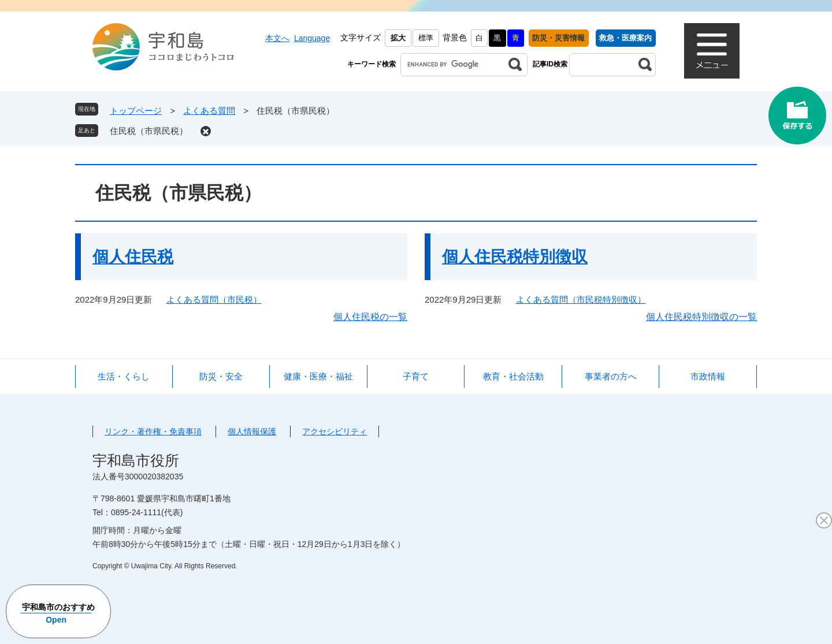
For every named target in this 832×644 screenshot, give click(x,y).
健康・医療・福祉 (318, 376)
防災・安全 (221, 376)
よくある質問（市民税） (214, 299)
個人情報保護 (252, 431)
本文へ (277, 38)
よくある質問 (209, 111)
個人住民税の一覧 (370, 317)
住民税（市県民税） (149, 131)
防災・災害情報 (558, 38)
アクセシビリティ (335, 431)
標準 (426, 38)
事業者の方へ (611, 376)
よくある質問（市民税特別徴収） (581, 299)
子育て (416, 376)
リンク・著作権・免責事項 (153, 431)
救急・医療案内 (625, 38)
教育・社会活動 (513, 376)
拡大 (398, 38)
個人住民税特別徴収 (515, 257)
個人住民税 (133, 257)
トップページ (136, 111)
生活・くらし (124, 376)
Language (312, 38)
